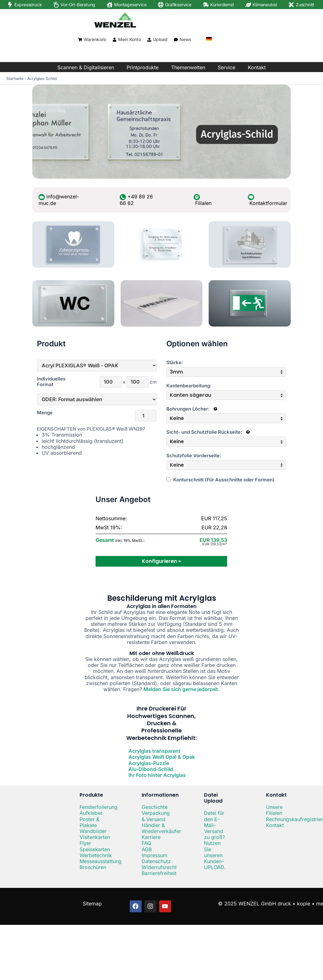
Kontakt (257, 67)
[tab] (226, 372)
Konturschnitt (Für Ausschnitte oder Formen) (220, 480)
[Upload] (149, 40)
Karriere (151, 837)
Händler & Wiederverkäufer (161, 828)
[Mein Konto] (115, 40)
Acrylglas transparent (154, 751)
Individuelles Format (51, 382)
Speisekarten (95, 849)
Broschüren (93, 867)
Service (227, 67)
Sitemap (92, 904)
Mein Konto (130, 39)
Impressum (154, 855)
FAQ (146, 843)
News (185, 39)
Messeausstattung (101, 861)
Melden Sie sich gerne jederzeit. (182, 689)
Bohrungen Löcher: (192, 409)
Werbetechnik (96, 855)
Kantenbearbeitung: (189, 386)
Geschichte (155, 807)
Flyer (85, 843)
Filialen (203, 203)
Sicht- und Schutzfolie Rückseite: (208, 432)
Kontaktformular (268, 203)
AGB (147, 849)
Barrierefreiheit (159, 873)
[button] (226, 372)
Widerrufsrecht (159, 867)
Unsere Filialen (274, 810)
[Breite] (111, 382)
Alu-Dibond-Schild (151, 769)
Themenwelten (188, 67)
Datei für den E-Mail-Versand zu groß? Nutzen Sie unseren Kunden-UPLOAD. (215, 840)
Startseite (15, 79)
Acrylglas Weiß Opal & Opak (162, 757)
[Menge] (146, 416)
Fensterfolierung (99, 807)
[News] (176, 40)
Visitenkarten (95, 837)
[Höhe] (138, 382)
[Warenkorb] (80, 40)
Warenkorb (95, 39)
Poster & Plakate (89, 822)
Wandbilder (93, 831)
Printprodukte (143, 67)
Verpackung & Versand (156, 816)
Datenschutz (156, 861)
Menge (45, 413)
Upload (160, 39)
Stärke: (175, 363)
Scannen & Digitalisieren (86, 67)
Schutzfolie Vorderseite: (194, 456)
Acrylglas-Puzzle (149, 763)
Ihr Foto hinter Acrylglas (157, 775)
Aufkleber (91, 813)
